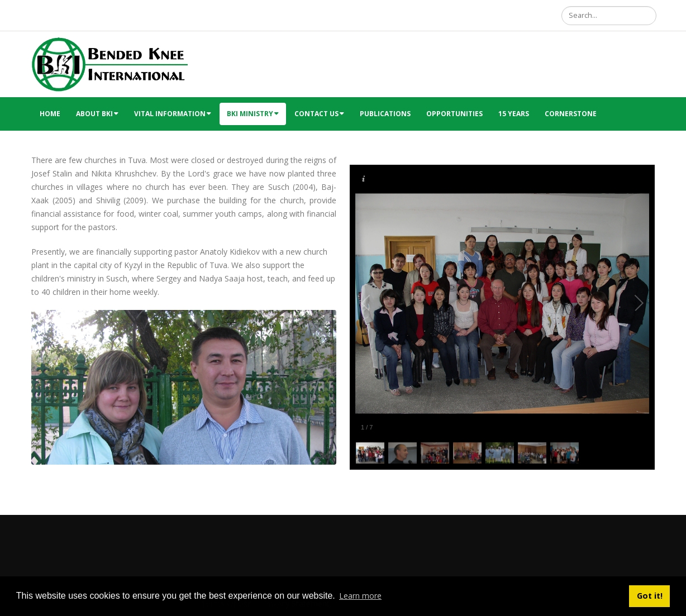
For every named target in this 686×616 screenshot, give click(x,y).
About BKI (97, 114)
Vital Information (173, 114)
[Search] (609, 16)
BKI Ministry (253, 114)
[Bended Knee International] (109, 63)
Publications (385, 114)
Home (50, 114)
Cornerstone (571, 114)
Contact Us (319, 114)
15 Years (514, 114)
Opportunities (454, 114)
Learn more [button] (360, 596)
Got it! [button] (650, 596)
